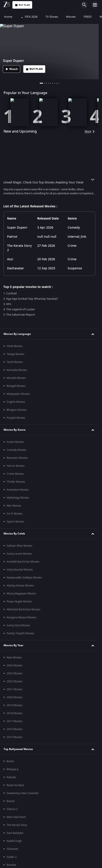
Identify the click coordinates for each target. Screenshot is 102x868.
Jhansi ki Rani (15, 271)
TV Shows (52, 17)
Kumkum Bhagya (17, 279)
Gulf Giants (14, 830)
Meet (10, 303)
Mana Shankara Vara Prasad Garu (28, 399)
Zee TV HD (13, 487)
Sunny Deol (14, 718)
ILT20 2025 (14, 798)
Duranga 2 (13, 598)
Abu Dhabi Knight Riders (22, 806)
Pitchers (12, 638)
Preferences (63, 219)
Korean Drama (16, 327)
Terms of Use (37, 219)
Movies (71, 17)
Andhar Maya (15, 559)
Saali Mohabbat (16, 367)
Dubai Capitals (16, 822)
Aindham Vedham (18, 575)
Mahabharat (14, 255)
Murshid (12, 535)
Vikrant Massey (16, 670)
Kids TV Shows (15, 335)
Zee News (13, 479)
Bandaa (11, 447)
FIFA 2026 (29, 17)
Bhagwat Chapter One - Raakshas (27, 359)
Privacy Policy (73, 211)
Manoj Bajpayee (17, 694)
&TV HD (11, 495)
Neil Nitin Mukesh (18, 726)
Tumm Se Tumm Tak (19, 263)
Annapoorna (14, 311)
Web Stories (14, 790)
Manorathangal (16, 551)
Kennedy (12, 375)
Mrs (9, 407)
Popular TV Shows (15, 243)
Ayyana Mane (15, 527)
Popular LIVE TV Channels (21, 467)
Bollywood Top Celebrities (21, 650)
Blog (9, 782)
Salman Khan (15, 686)
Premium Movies (15, 347)
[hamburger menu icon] (95, 5)
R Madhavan (14, 662)
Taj (8, 614)
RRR (9, 455)
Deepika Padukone (18, 678)
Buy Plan (22, 5)
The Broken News (18, 583)
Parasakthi (13, 439)
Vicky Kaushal (15, 710)
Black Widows (15, 590)
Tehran (11, 383)
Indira (10, 319)
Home (8, 17)
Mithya (11, 606)
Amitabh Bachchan (18, 742)
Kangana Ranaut (17, 750)
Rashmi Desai (15, 758)
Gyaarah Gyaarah (18, 543)
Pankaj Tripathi (16, 702)
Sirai (9, 415)
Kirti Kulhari (14, 734)
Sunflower (13, 622)
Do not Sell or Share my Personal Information (49, 227)
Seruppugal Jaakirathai (21, 567)
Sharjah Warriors (17, 846)
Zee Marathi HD (17, 503)
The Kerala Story (17, 423)
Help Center (47, 211)
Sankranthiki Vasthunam (22, 391)
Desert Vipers (15, 814)
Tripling (11, 630)
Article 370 (13, 431)
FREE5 (88, 17)
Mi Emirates (14, 838)
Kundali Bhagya (16, 287)
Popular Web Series (16, 515)
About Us (23, 211)
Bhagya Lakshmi (17, 295)
